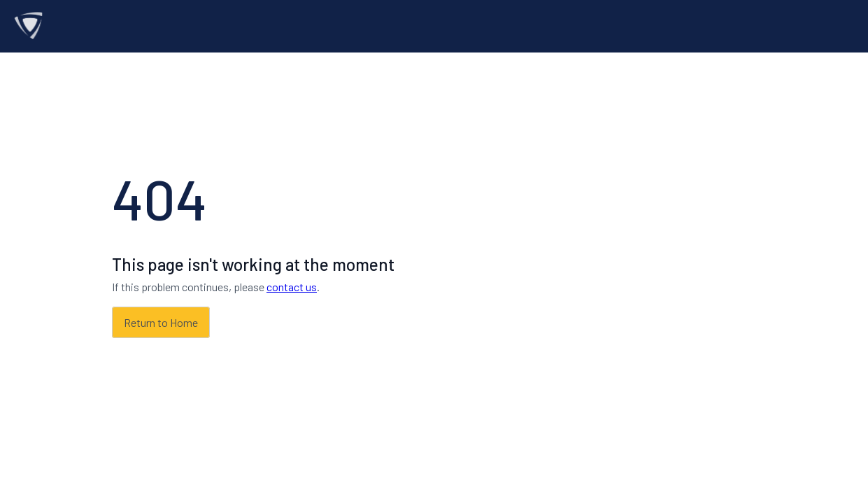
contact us (292, 287)
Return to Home (161, 322)
